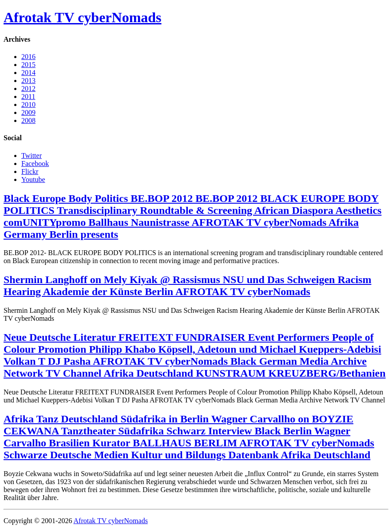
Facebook (35, 164)
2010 (28, 104)
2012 (28, 89)
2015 (28, 65)
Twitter (32, 156)
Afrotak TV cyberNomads (83, 17)
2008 (28, 120)
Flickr (30, 171)
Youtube (33, 179)
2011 (28, 97)
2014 (28, 73)
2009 (28, 112)
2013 (28, 81)
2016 (28, 57)
